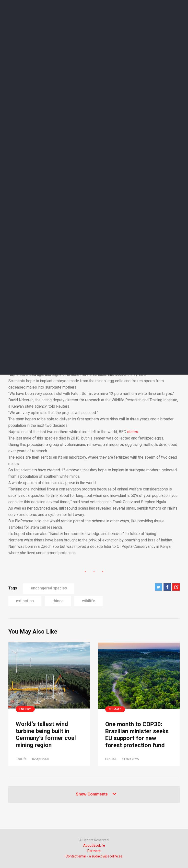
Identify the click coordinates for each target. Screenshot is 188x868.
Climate (115, 709)
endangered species (49, 588)
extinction (25, 601)
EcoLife (21, 759)
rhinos (58, 601)
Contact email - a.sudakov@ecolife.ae (94, 856)
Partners (94, 851)
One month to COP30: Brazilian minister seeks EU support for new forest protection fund (137, 735)
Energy (25, 709)
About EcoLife (94, 846)
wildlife (88, 601)
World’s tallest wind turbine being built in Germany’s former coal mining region (46, 735)
